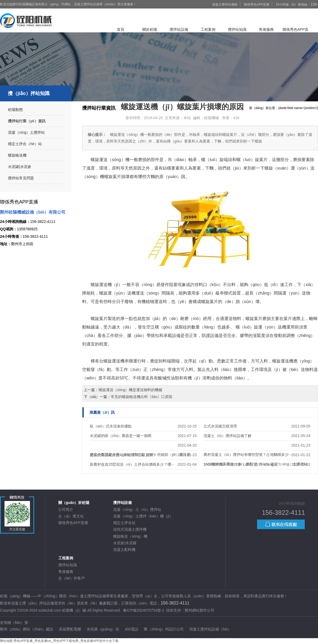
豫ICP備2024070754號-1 (144, 610)
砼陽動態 (15, 110)
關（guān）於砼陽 (74, 503)
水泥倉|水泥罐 (125, 543)
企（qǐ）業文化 (71, 516)
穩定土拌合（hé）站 (25, 144)
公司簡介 (66, 509)
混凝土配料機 (124, 550)
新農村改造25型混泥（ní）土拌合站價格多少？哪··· (132, 464)
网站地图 (6, 641)
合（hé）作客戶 (72, 578)
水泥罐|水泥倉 (20, 167)
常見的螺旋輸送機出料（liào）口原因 (142, 397)
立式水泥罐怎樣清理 (220, 426)
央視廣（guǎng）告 (103, 629)
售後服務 (266, 29)
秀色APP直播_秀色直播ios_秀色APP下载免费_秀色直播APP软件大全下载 (66, 641)
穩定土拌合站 (124, 523)
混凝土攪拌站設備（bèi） (210, 629)
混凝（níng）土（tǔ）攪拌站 (137, 509)
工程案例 (208, 29)
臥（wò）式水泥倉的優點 (111, 426)
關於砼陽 (150, 29)
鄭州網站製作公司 (200, 610)
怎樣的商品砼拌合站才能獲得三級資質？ (123, 455)
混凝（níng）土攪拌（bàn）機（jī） (143, 516)
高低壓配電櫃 (70, 629)
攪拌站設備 (179, 29)
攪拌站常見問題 (21, 178)
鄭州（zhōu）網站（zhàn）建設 (27, 629)
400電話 (132, 629)
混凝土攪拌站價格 (225, 5)
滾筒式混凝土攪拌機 (130, 529)
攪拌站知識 (237, 29)
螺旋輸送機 (17, 155)
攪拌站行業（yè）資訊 (27, 121)
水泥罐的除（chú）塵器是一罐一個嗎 (121, 436)
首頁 (121, 29)
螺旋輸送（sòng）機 (130, 536)
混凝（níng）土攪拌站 (26, 132)
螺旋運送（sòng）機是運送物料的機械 (130, 390)
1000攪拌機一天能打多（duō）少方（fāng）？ (242, 464)
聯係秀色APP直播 (257, 5)
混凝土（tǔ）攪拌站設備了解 (228, 436)
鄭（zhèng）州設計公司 (164, 629)
